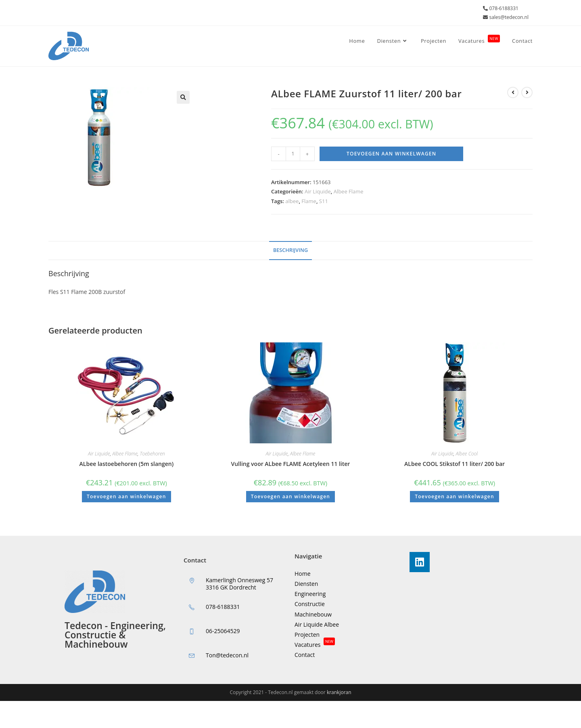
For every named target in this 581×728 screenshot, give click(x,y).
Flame (309, 201)
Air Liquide (318, 191)
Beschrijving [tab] (290, 250)
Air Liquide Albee (317, 624)
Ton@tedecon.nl (227, 655)
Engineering (310, 594)
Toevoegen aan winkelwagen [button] (126, 496)
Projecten (307, 635)
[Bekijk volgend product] (527, 92)
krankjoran (339, 692)
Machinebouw (313, 614)
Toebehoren (153, 454)
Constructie (310, 604)
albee (292, 201)
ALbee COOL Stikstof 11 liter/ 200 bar (455, 464)
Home (303, 574)
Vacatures (315, 645)
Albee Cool (467, 454)
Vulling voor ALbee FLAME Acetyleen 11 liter (291, 464)
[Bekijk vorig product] (513, 92)
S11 (324, 201)
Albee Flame (349, 191)
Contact (305, 655)
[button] (183, 97)
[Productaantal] (293, 154)
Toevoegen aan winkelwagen (391, 154)
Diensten (306, 584)
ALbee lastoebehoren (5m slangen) (127, 464)
